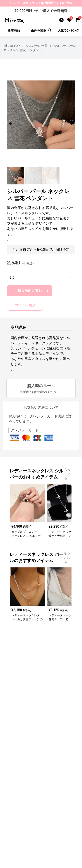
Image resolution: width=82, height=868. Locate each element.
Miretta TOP (12, 46)
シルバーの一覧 (37, 46)
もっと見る (67, 474)
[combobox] (41, 278)
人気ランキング (68, 30)
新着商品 (14, 30)
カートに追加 (25, 305)
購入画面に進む (34, 291)
